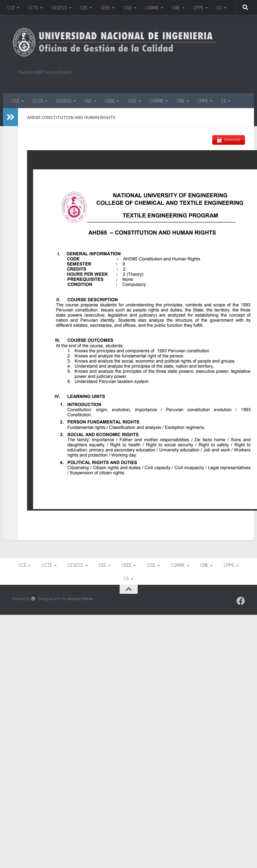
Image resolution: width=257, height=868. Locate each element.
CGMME (152, 8)
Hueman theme (80, 599)
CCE (11, 8)
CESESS (59, 8)
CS (219, 8)
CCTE (33, 8)
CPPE (198, 8)
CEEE (105, 8)
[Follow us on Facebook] (241, 601)
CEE (84, 8)
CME (176, 8)
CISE (128, 8)
